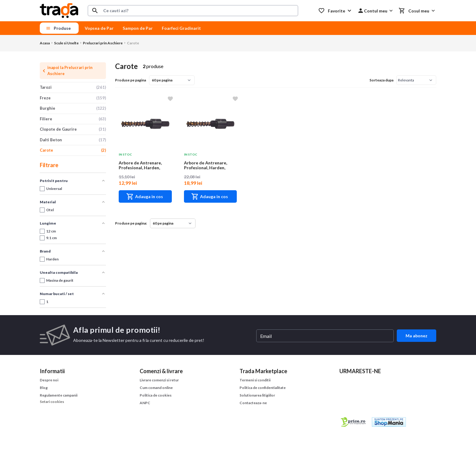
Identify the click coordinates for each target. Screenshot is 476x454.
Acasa (45, 43)
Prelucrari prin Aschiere (103, 43)
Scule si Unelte (66, 43)
